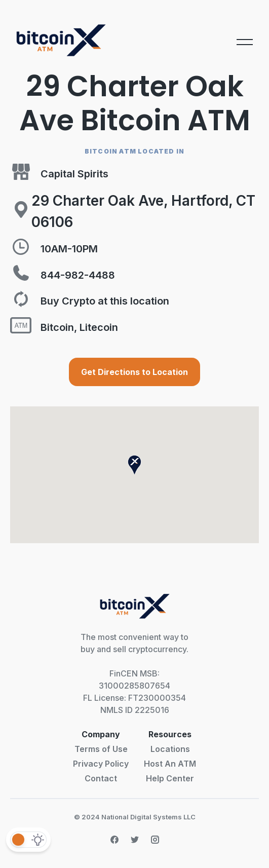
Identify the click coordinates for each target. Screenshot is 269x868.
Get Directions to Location (134, 372)
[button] (134, 465)
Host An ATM (170, 764)
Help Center (170, 778)
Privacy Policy (101, 764)
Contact (101, 778)
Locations (170, 749)
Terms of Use (101, 749)
